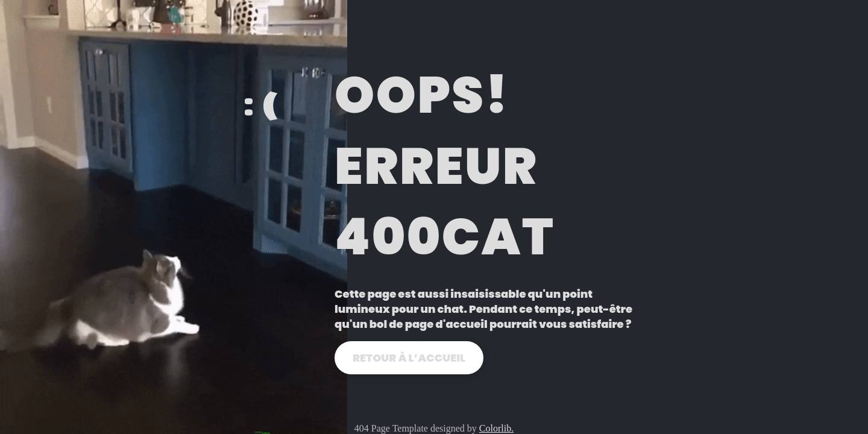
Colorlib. (496, 428)
